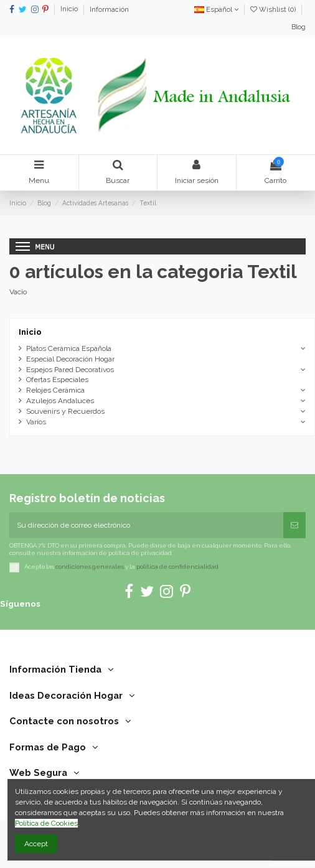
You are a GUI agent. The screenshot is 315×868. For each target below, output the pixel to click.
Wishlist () (274, 10)
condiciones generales (90, 567)
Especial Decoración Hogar (70, 359)
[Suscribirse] (294, 525)
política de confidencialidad (177, 567)
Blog (299, 27)
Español (216, 10)
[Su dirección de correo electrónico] (146, 525)
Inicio (70, 10)
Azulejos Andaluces (60, 401)
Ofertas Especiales (57, 380)
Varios (36, 422)
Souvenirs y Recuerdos (65, 411)
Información (109, 10)
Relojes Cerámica (55, 390)
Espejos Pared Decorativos (70, 370)
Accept (36, 844)
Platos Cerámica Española (69, 348)
